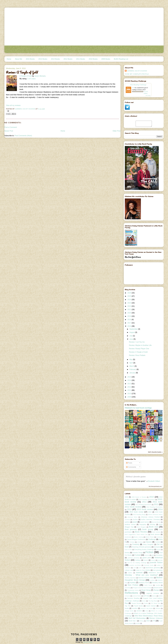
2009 (129, 397)
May (131, 359)
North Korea (148, 585)
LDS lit (141, 568)
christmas (140, 542)
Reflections (131, 593)
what (147, 611)
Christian (132, 542)
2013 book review (145, 509)
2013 (129, 384)
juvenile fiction (156, 562)
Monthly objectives (130, 578)
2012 (129, 387)
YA (154, 621)
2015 (129, 377)
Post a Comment (11, 127)
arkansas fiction (132, 517)
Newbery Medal (157, 583)
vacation (135, 608)
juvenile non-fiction (135, 565)
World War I (132, 621)
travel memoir (151, 606)
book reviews (156, 532)
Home (9, 59)
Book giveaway (131, 529)
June (131, 339)
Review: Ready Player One (139, 349)
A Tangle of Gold (26, 76)
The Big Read (153, 601)
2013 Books (55, 59)
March (132, 366)
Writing (142, 621)
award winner (145, 522)
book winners (155, 534)
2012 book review (133, 507)
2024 (129, 300)
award (135, 522)
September (134, 329)
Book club (153, 527)
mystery (133, 583)
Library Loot (129, 570)
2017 (129, 323)
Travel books (138, 606)
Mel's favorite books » (155, 452)
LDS (135, 568)
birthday (153, 524)
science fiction (137, 596)
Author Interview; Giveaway (151, 519)
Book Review (141, 532)
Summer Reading (133, 598)
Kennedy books (149, 565)
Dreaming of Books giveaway (141, 547)
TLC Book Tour (156, 603)
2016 (129, 326)
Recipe (156, 590)
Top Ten (128, 606)
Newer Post (9, 131)
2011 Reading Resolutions (143, 505)
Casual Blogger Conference (136, 539)
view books (148, 95)
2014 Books (43, 59)
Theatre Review (136, 603)
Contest (157, 542)
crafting (127, 545)
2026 (129, 293)
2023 (129, 303)
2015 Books (30, 59)
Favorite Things (138, 553)
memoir (139, 572)
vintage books (129, 611)
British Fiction (150, 537)
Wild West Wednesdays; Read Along (149, 616)
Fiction (149, 552)
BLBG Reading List (121, 59)
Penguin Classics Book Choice (142, 588)
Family (159, 550)
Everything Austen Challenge (144, 549)
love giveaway (158, 570)
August (132, 332)
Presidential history (133, 590)
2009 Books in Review (139, 497)
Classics (149, 542)
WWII (148, 621)
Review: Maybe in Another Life (140, 345)
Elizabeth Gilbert (154, 481)
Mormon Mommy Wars (146, 578)
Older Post (117, 131)
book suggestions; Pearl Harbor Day (136, 535)
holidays (138, 560)
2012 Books (68, 59)
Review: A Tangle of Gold (138, 352)
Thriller (146, 603)
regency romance (153, 593)
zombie (138, 623)
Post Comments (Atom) (23, 136)
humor (146, 560)
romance (127, 596)
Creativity (136, 544)
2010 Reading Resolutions (147, 500)
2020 (129, 313)
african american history (155, 515)
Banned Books (156, 522)
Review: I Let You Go (137, 342)
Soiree (161, 596)
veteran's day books (147, 608)
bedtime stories (130, 524)
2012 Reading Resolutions (154, 507)
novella (158, 585)
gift (153, 555)
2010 (129, 394)
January (133, 373)
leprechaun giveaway (153, 568)
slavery (154, 596)
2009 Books (106, 59)
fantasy (127, 553)
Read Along (146, 590)
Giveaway (159, 555)
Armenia (127, 520)
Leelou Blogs (88, 642)
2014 (129, 380)
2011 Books (81, 59)
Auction (135, 519)
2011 (129, 390)
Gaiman (147, 555)
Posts (129, 463)
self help (146, 596)
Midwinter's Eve (154, 573)
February (133, 369)
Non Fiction (133, 585)
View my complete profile (137, 74)
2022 (129, 306)
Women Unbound (156, 618)
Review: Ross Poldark (137, 355)
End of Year (128, 550)
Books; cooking (139, 537)
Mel (133, 88)
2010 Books (93, 59)
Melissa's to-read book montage (138, 408)
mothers (152, 580)
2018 (129, 320)
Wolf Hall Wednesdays (137, 618)
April (131, 363)
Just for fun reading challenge (137, 563)
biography (143, 524)
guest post (147, 558)
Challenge (152, 539)
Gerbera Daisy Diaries (137, 71)
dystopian (157, 547)
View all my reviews (13, 105)
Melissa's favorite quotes (136, 477)
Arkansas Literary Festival (150, 517)
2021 (129, 310)
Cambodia (159, 537)
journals (160, 560)
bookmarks (128, 537)
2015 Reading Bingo (139, 515)
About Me (18, 59)
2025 (129, 296)
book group (148, 529)
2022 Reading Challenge (138, 85)
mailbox (130, 573)
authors (127, 522)
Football (138, 555)
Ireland (153, 560)
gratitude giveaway (133, 558)
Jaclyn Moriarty (40, 76)
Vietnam (158, 608)
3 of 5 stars (31, 79)
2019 (129, 316)
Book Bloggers (141, 527)
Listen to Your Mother (143, 570)
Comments (131, 467)
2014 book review (136, 512)
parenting (128, 588)
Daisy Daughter (148, 544)
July (131, 336)
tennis (144, 601)
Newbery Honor (144, 583)
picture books (158, 588)
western (139, 611)
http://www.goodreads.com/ (155, 486)
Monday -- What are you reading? (141, 575)
